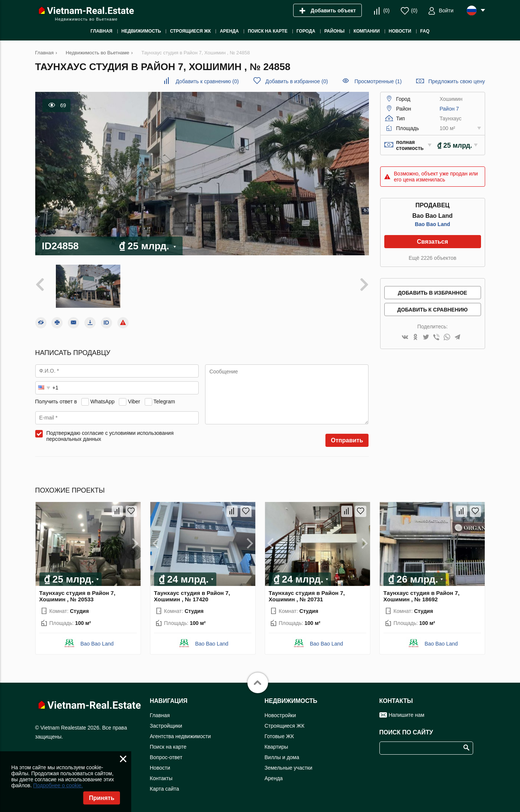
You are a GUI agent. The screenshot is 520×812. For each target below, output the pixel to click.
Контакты (161, 778)
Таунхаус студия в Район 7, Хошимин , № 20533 (77, 596)
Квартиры (276, 747)
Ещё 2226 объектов (432, 258)
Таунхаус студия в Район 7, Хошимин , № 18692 (422, 596)
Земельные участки (289, 768)
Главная (160, 715)
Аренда (274, 778)
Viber (134, 402)
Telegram (164, 402)
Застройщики (166, 726)
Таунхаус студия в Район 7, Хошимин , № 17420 (192, 596)
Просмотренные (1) (378, 81)
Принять (102, 798)
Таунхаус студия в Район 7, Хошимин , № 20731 (307, 596)
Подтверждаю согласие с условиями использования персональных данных (110, 436)
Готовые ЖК (279, 736)
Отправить (347, 440)
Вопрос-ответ (166, 757)
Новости (160, 768)
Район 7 (449, 109)
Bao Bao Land (432, 224)
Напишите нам (407, 715)
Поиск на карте (168, 747)
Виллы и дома (282, 757)
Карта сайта (165, 789)
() (386, 10)
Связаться (432, 242)
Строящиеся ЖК (285, 726)
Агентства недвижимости (181, 736)
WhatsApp (103, 402)
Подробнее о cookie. (58, 785)
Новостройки (280, 715)
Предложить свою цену (456, 81)
